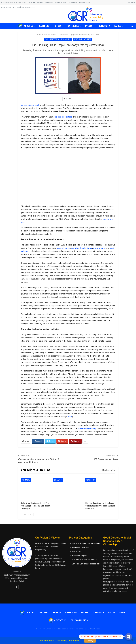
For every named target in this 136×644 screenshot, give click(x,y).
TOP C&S (58, 26)
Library (90, 641)
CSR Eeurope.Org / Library (106, 459)
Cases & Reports (79, 620)
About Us (26, 26)
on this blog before (64, 117)
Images (112, 613)
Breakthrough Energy (87, 428)
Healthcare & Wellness (35, 2)
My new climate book (30, 105)
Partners (45, 26)
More (72, 2)
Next (30, 514)
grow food (76, 248)
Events (90, 26)
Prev (24, 514)
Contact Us (57, 620)
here (70, 417)
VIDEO (122, 613)
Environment (49, 2)
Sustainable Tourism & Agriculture (85, 560)
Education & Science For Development (86, 543)
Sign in (131, 2)
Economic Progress (61, 2)
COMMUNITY (106, 26)
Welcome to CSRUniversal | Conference (60, 641)
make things (87, 248)
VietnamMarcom (94, 629)
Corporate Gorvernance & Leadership (86, 564)
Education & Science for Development (14, 2)
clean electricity (64, 248)
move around (99, 248)
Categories (75, 26)
